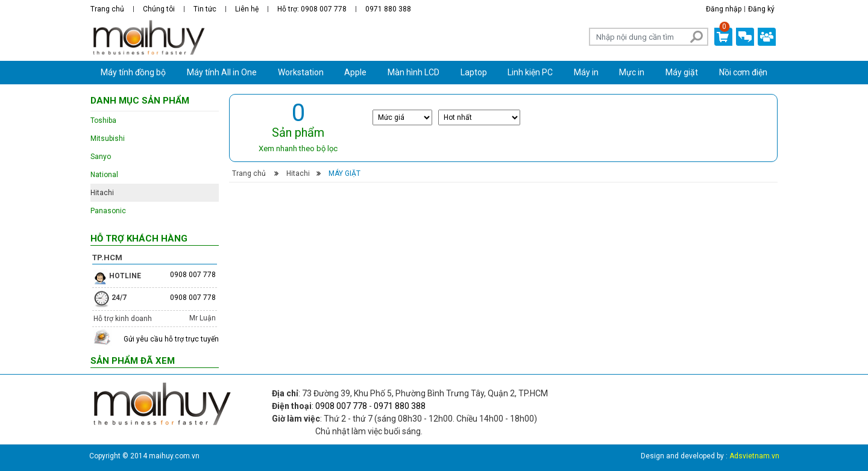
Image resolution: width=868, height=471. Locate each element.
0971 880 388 (388, 9)
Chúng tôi (159, 9)
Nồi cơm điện (743, 72)
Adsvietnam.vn (754, 456)
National (104, 175)
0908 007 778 (193, 275)
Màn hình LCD (414, 72)
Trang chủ (107, 9)
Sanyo (101, 157)
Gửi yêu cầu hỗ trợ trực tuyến (171, 339)
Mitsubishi (108, 139)
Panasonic (108, 211)
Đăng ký (761, 9)
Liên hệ (247, 9)
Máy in (586, 72)
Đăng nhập (724, 9)
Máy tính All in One (222, 72)
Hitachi (298, 173)
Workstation (301, 72)
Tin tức (205, 9)
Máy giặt (682, 72)
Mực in (632, 72)
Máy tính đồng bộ (133, 72)
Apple (355, 72)
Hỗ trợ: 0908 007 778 (312, 9)
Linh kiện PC (530, 72)
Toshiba (103, 120)
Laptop (474, 72)
